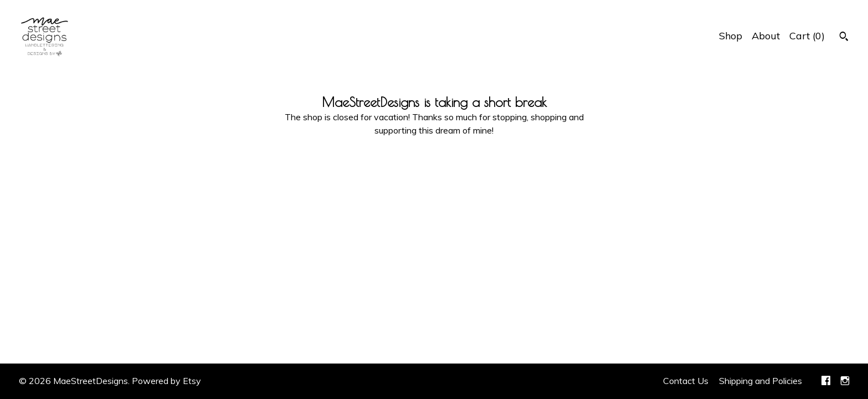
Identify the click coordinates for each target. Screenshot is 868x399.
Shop (731, 36)
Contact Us (686, 381)
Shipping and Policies (761, 381)
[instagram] (845, 381)
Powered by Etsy (166, 381)
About (766, 36)
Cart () (807, 36)
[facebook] (826, 381)
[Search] (844, 38)
